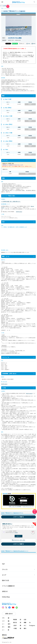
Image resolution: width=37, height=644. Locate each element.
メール (28, 44)
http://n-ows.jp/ (29, 393)
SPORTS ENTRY (18, 2)
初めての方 (5, 580)
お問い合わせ (9, 614)
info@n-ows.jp (19, 212)
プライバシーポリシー (3, 624)
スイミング (7, 8)
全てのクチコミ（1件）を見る (18, 540)
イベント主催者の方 (8, 586)
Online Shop (6, 597)
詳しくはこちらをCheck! (16, 506)
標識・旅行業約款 (9, 624)
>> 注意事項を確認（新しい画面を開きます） (11, 202)
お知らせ (5, 591)
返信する (18, 536)
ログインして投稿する (18, 517)
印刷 (33, 44)
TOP (2, 8)
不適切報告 (16, 533)
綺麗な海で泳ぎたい (7, 524)
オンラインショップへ (29, 506)
